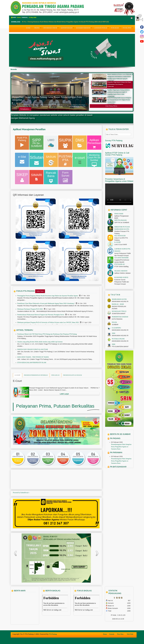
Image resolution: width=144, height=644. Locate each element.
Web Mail (130, 634)
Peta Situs (120, 634)
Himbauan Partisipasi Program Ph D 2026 (30, 309)
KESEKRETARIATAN (84, 28)
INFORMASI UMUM (51, 28)
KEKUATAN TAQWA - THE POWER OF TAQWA (33, 357)
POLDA (114, 322)
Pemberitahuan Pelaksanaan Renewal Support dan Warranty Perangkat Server (41, 315)
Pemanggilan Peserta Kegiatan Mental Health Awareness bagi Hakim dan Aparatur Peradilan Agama (48, 296)
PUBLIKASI (116, 28)
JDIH (114, 333)
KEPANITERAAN (68, 28)
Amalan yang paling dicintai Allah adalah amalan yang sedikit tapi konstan (40, 342)
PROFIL (38, 28)
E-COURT (17, 375)
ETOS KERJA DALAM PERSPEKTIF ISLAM (32, 363)
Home (105, 634)
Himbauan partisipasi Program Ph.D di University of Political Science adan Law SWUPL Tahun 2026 (48, 322)
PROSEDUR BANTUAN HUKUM (72, 375)
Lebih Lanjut (64, 394)
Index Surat (40, 291)
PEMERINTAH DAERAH (120, 317)
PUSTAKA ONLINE (118, 339)
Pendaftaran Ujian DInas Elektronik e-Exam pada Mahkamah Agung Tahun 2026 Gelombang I (46, 303)
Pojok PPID (128, 28)
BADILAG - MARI (118, 304)
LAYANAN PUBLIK (102, 28)
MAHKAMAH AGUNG (119, 299)
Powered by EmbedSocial (21, 493)
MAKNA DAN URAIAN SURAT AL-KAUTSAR (33, 349)
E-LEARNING (117, 328)
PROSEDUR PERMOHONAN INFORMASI (36, 375)
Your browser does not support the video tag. (119, 194)
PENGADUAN (55, 375)
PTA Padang (53, 634)
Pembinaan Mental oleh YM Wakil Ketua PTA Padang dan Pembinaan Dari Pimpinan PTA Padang (47, 334)
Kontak (112, 634)
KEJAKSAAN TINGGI (119, 311)
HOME (28, 28)
